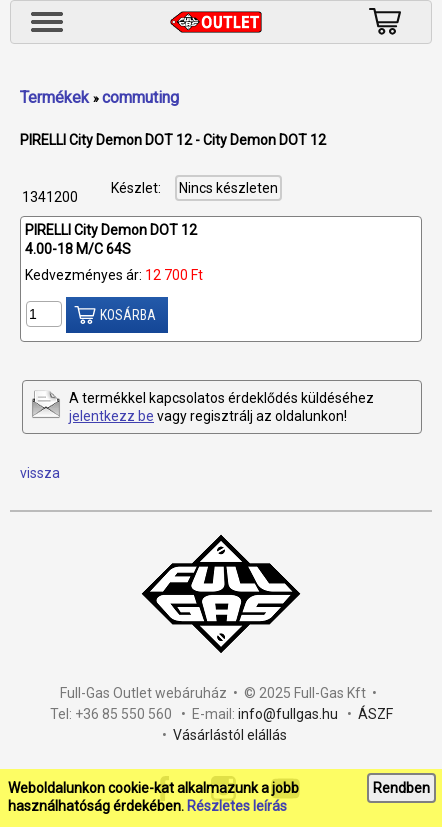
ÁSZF (375, 714)
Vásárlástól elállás (230, 735)
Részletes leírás (237, 806)
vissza (40, 473)
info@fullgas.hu (288, 714)
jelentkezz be (111, 416)
